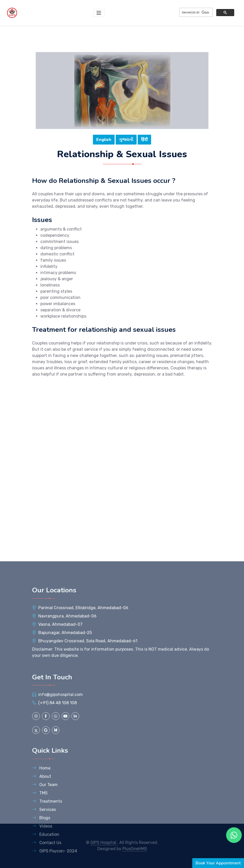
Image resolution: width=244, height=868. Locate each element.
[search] (195, 12)
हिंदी (144, 140)
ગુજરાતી (126, 140)
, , (83, 732)
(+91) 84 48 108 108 (58, 827)
